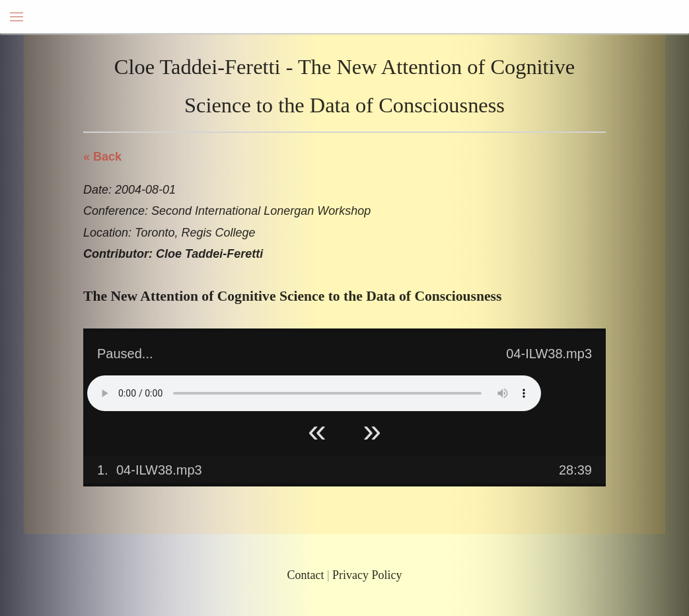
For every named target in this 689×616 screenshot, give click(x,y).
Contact (305, 575)
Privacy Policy (367, 575)
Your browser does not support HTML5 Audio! (314, 393)
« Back (102, 157)
